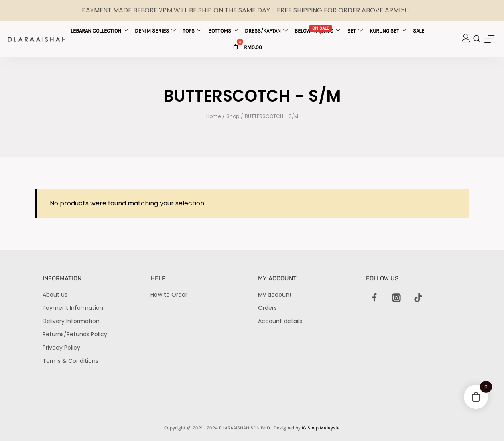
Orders (267, 308)
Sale (419, 31)
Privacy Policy (61, 348)
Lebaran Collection (99, 31)
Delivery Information (71, 321)
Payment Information (73, 308)
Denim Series (155, 31)
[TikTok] (418, 298)
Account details (280, 321)
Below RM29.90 (317, 30)
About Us (55, 295)
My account (275, 295)
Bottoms (223, 31)
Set (355, 31)
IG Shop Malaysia (321, 428)
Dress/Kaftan (266, 31)
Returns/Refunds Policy (75, 334)
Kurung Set (388, 31)
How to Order (169, 295)
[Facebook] (375, 298)
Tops (192, 31)
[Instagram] (396, 298)
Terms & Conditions (70, 361)
